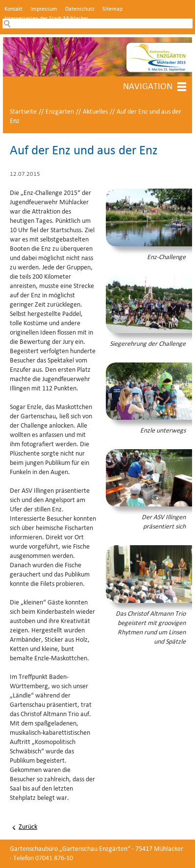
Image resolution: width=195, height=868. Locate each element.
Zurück (28, 827)
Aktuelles (95, 112)
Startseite (23, 112)
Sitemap (112, 9)
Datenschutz (80, 9)
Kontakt (13, 9)
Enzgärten (60, 112)
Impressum (44, 9)
